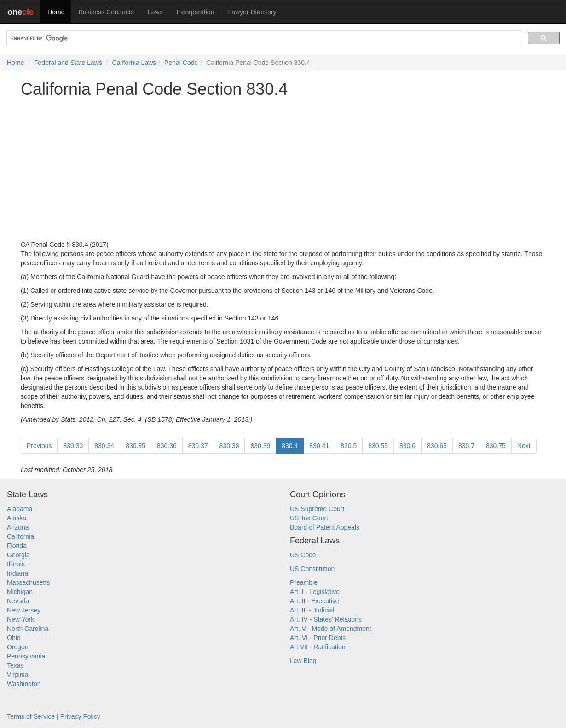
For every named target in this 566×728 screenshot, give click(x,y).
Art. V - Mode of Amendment (331, 629)
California (20, 536)
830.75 (496, 446)
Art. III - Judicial (312, 610)
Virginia (17, 675)
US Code (303, 555)
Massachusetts (28, 582)
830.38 (229, 446)
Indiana (17, 573)
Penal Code (181, 63)
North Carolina (28, 629)
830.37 (198, 446)
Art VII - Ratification (318, 647)
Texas (15, 665)
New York (20, 619)
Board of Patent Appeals (325, 527)
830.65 (437, 446)
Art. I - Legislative (315, 592)
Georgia (18, 555)
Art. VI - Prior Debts (318, 638)
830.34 (104, 446)
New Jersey (24, 610)
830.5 (349, 446)
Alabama (20, 509)
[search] (263, 38)
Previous (39, 446)
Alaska (17, 518)
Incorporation (196, 12)
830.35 (136, 446)
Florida (17, 546)
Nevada (18, 601)
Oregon (18, 647)
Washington (24, 684)
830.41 (319, 446)
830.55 (378, 446)
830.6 (407, 446)
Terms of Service (31, 716)
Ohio (14, 638)
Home (56, 12)
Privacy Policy (80, 716)
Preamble (304, 582)
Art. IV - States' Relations (326, 619)
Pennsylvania (26, 656)
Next (524, 446)
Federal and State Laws (68, 63)
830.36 (167, 446)
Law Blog (303, 661)
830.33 (73, 446)
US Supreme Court (317, 509)
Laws (155, 12)
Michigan (20, 592)
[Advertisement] (283, 169)
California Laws (134, 63)
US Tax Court (309, 518)
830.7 (466, 446)
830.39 (260, 446)
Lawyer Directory (252, 12)
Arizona (18, 527)
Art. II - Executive (315, 601)
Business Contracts (106, 12)
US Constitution (312, 569)
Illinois (16, 564)
